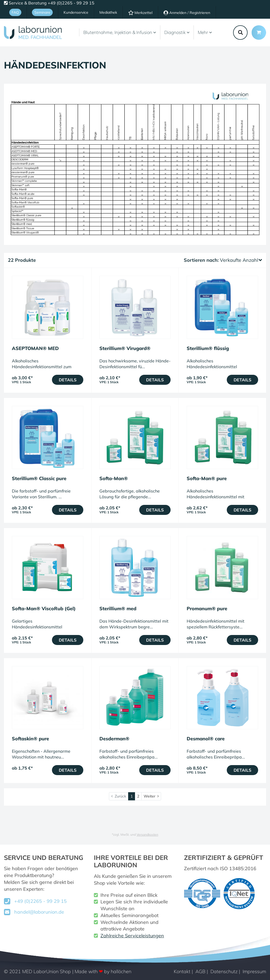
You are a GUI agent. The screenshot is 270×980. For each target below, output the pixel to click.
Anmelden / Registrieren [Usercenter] (187, 13)
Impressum (254, 971)
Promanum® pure (207, 609)
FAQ (15, 12)
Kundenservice (76, 12)
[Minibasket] (259, 33)
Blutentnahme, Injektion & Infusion (120, 32)
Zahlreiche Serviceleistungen (132, 936)
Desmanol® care (206, 739)
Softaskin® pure (30, 739)
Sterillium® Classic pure (39, 478)
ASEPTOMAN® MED (35, 348)
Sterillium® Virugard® (125, 348)
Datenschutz (224, 971)
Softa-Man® (114, 478)
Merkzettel (140, 13)
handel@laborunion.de (39, 912)
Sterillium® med (118, 609)
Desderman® (114, 739)
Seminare (42, 12)
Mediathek (108, 12)
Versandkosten (147, 834)
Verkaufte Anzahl (241, 260)
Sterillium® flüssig (208, 348)
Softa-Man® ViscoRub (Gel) (44, 609)
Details (68, 380)
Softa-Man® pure (207, 478)
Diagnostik (177, 32)
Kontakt (182, 971)
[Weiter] (151, 796)
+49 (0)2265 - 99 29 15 (40, 901)
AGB (200, 971)
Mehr (205, 32)
